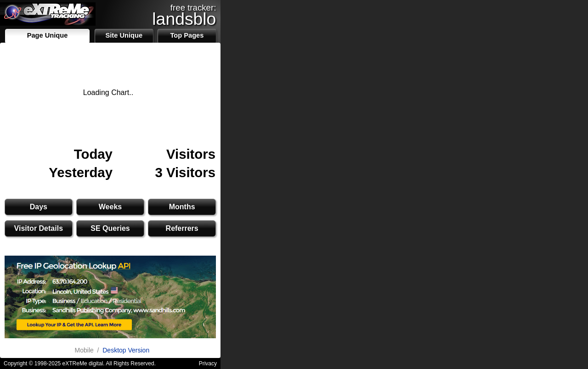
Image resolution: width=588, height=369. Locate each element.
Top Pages (187, 35)
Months (182, 207)
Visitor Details (39, 228)
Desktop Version (126, 350)
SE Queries (110, 228)
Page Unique (48, 35)
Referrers (182, 228)
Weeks (110, 207)
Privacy (208, 363)
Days (39, 207)
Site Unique (124, 35)
